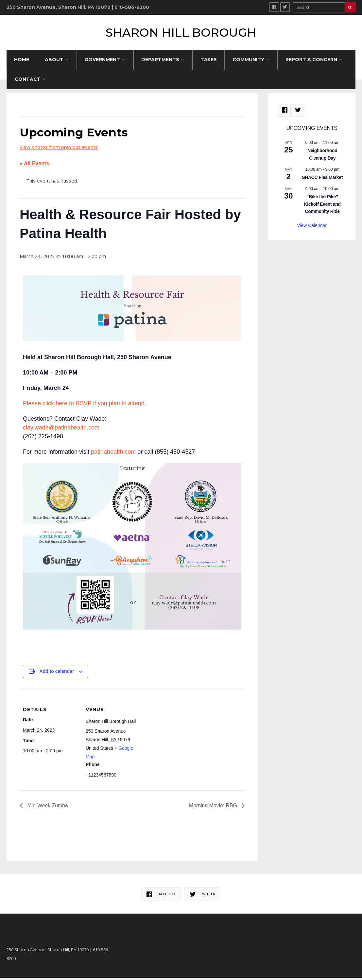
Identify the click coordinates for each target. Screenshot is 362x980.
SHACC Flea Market (322, 179)
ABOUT (54, 62)
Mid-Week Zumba (47, 808)
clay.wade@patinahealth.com (61, 429)
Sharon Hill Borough (181, 34)
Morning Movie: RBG (213, 808)
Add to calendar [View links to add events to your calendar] (57, 674)
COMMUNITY (248, 62)
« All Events (34, 166)
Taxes (209, 62)
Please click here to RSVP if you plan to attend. (85, 405)
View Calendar (312, 228)
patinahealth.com (113, 454)
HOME (22, 62)
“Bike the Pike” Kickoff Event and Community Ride (322, 206)
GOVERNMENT (102, 62)
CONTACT (28, 81)
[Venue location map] (183, 736)
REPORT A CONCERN (311, 62)
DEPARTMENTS (160, 62)
